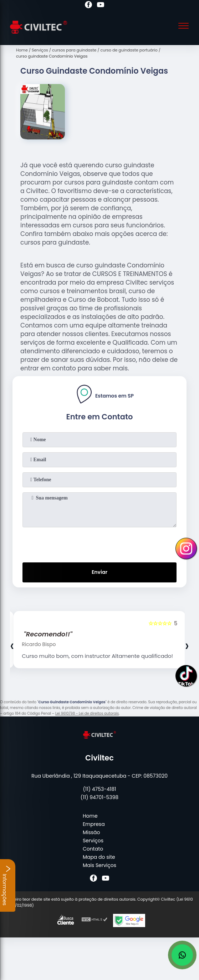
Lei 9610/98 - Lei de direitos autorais (87, 713)
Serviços (93, 841)
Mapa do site (99, 857)
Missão (91, 832)
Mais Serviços (99, 865)
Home (90, 816)
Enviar (99, 572)
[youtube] (101, 6)
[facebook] (88, 6)
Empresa (94, 824)
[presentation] (99, 543)
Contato (93, 849)
